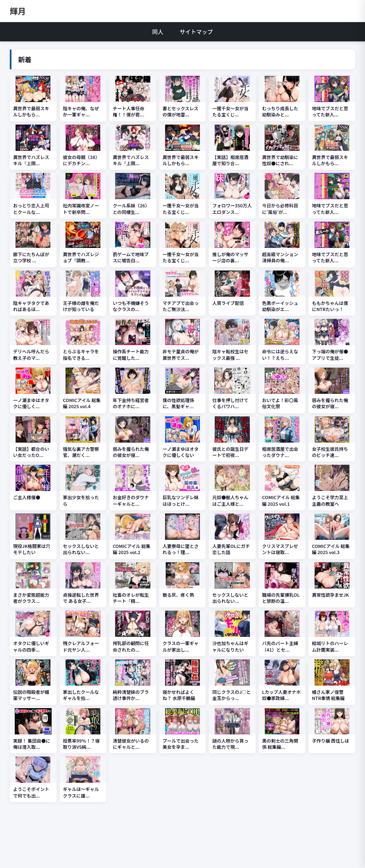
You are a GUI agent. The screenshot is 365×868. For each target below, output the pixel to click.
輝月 (18, 11)
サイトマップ (196, 32)
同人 (158, 32)
